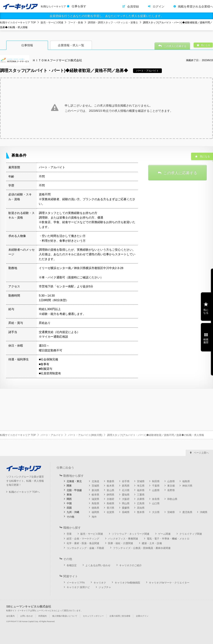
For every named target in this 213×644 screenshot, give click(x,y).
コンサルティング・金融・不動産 (85, 548)
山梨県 (156, 490)
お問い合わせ (27, 616)
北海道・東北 (74, 481)
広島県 (141, 503)
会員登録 (133, 6)
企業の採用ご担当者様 (120, 616)
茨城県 (95, 486)
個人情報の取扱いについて (65, 616)
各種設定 (72, 565)
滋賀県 (95, 499)
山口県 (156, 503)
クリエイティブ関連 (191, 534)
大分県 (156, 512)
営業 (69, 534)
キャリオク (100, 583)
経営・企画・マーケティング (83, 539)
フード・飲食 (76, 23)
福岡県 (95, 512)
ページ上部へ (201, 453)
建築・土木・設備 (152, 543)
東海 (69, 495)
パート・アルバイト (52, 435)
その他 (70, 517)
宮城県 (141, 481)
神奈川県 (187, 486)
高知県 (141, 508)
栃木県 (110, 486)
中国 (69, 503)
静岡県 (110, 495)
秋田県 (156, 481)
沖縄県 (204, 512)
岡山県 (126, 503)
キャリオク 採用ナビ (78, 587)
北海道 (95, 481)
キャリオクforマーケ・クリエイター (169, 583)
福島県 (186, 481)
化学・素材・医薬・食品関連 (83, 543)
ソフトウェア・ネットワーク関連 (131, 534)
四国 (69, 508)
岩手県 (126, 481)
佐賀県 (110, 512)
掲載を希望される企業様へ (195, 6)
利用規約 (43, 616)
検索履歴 (206, 341)
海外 (94, 517)
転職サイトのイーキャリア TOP (18, 23)
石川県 (126, 490)
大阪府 (126, 499)
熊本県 (141, 512)
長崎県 (126, 512)
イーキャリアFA (76, 583)
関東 (69, 486)
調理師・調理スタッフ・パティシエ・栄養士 (113, 23)
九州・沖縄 (73, 512)
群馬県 (126, 486)
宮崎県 (171, 512)
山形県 (171, 481)
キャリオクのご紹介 (131, 565)
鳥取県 (95, 503)
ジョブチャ (105, 587)
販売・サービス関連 (52, 23)
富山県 (110, 490)
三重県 (141, 495)
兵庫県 (141, 499)
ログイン (158, 6)
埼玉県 (141, 486)
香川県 (110, 508)
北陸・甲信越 (74, 490)
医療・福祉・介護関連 (120, 543)
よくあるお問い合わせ (98, 565)
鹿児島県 (187, 512)
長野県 (171, 490)
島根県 (110, 503)
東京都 (171, 486)
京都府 (110, 499)
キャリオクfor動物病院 (127, 583)
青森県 (110, 481)
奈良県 (156, 499)
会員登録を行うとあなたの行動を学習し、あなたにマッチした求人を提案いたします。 (106, 16)
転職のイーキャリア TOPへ (24, 492)
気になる (206, 311)
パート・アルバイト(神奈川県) (85, 435)
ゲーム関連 (164, 534)
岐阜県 (95, 495)
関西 (69, 499)
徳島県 (95, 508)
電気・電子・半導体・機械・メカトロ (168, 539)
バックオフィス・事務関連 (123, 539)
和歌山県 (172, 499)
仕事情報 (27, 45)
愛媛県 (126, 508)
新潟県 (95, 490)
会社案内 (10, 616)
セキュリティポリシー (93, 616)
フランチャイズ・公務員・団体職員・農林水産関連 (142, 548)
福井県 (141, 490)
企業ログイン (142, 616)
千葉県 (156, 486)
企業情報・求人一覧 (71, 45)
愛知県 (126, 495)
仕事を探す (79, 6)
